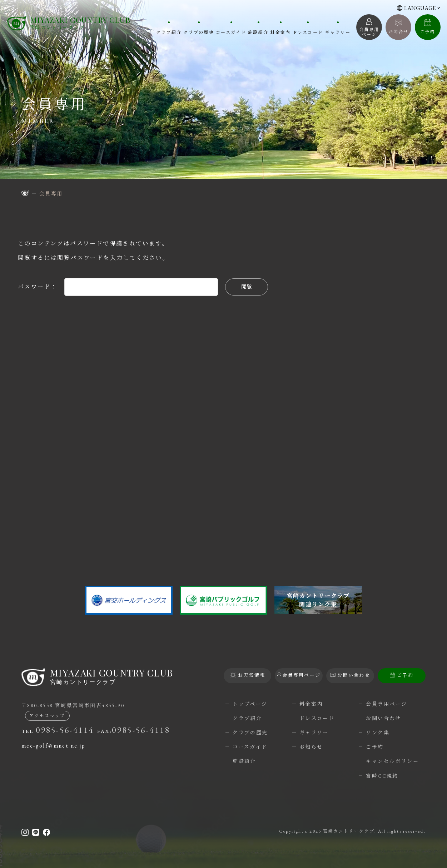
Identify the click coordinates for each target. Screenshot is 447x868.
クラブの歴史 (198, 32)
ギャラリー (338, 32)
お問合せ (398, 32)
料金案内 (280, 32)
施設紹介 (258, 32)
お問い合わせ (383, 718)
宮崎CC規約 (382, 776)
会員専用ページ (386, 704)
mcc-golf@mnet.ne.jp (54, 746)
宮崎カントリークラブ (80, 23)
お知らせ (311, 747)
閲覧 (247, 287)
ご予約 (428, 32)
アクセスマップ (47, 716)
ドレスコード (308, 32)
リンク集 (378, 733)
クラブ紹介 (168, 32)
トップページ (250, 704)
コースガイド (230, 32)
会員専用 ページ (369, 32)
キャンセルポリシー (392, 761)
